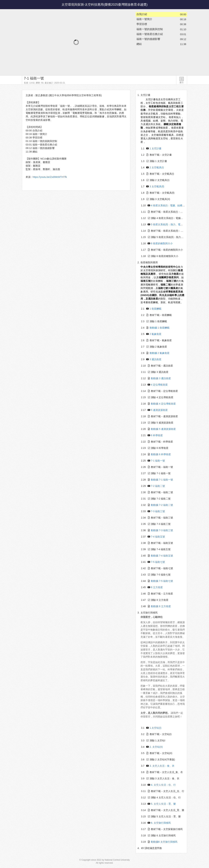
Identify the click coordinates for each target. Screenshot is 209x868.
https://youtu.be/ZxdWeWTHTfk (50, 177)
